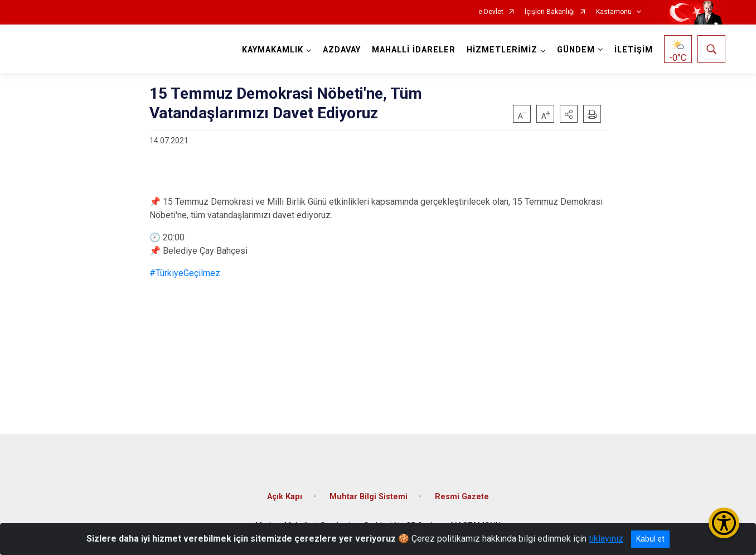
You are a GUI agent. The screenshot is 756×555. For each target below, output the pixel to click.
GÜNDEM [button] (576, 50)
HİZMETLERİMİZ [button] (502, 50)
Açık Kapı (285, 497)
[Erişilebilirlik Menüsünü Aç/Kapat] (724, 523)
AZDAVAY (342, 50)
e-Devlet (491, 12)
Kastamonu (614, 12)
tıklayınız (606, 539)
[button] (569, 114)
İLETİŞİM (634, 50)
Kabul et (650, 539)
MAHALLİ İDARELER (414, 50)
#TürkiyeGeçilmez (185, 273)
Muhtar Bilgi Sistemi (369, 497)
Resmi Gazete (462, 497)
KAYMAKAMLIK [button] (273, 50)
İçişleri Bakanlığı (550, 12)
